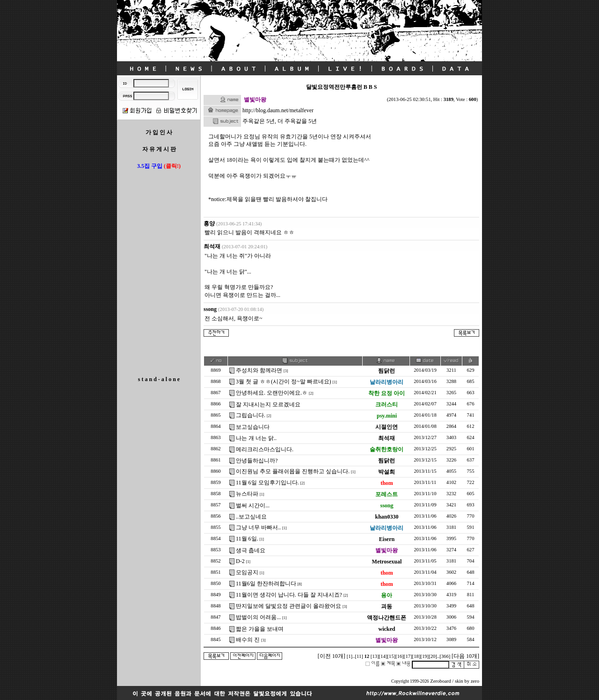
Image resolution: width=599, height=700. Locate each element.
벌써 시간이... (253, 505)
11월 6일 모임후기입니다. (267, 483)
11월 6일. (247, 539)
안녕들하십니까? (257, 461)
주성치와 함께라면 (259, 370)
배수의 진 (248, 640)
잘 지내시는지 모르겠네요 (268, 404)
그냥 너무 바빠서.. (258, 527)
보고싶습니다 (253, 427)
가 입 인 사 (159, 132)
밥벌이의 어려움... (258, 617)
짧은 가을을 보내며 (260, 629)
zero (475, 681)
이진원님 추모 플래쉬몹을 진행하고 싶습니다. (293, 471)
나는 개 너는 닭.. (256, 438)
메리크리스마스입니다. (265, 449)
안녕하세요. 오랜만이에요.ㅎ (272, 393)
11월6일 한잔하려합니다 (266, 584)
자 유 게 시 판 (159, 149)
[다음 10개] (465, 656)
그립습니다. (251, 415)
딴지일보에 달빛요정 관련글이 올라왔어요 (289, 606)
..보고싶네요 (251, 517)
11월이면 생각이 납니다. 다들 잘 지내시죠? (289, 595)
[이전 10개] (332, 656)
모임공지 (247, 572)
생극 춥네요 (251, 550)
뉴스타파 (247, 494)
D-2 (240, 561)
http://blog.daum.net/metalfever (278, 110)
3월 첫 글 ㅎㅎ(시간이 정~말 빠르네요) (283, 382)
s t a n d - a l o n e (159, 379)
